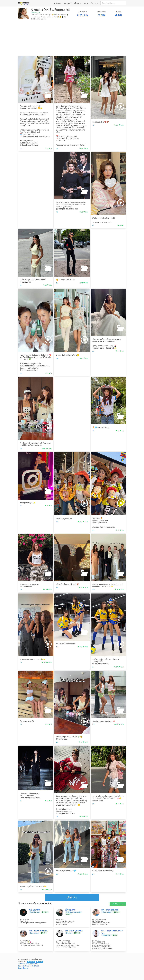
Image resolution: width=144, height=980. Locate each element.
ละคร (86, 3)
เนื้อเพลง (78, 3)
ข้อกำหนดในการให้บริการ (28, 966)
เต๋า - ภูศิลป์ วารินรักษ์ (110, 910)
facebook (31, 962)
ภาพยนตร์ (67, 3)
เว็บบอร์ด (94, 3)
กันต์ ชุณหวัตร (34, 910)
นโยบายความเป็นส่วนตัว (28, 964)
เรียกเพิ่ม (72, 898)
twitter (40, 962)
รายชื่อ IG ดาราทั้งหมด (118, 904)
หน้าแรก (57, 3)
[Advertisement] (72, 39)
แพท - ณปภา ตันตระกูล (38, 931)
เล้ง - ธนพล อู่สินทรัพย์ (74, 931)
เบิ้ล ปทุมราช (70, 910)
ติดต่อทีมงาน (23, 968)
